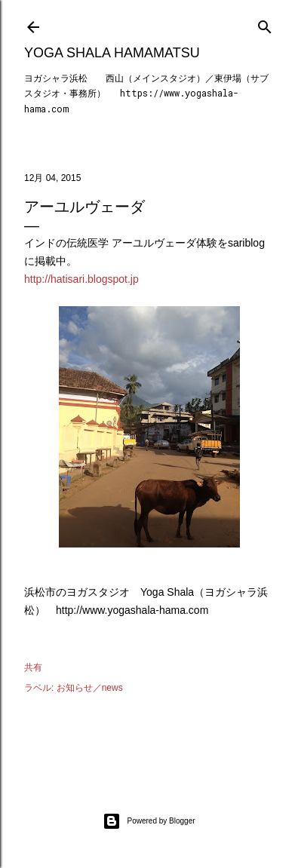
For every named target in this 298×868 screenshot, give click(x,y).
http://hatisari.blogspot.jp (81, 279)
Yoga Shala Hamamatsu (112, 53)
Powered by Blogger (149, 821)
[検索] (265, 24)
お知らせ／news (90, 688)
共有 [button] (33, 667)
